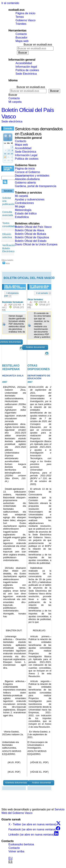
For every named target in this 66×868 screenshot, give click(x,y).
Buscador (21, 37)
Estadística (22, 217)
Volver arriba (16, 851)
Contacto (21, 34)
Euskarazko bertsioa (21, 844)
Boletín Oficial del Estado (31, 241)
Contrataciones (24, 203)
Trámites (21, 24)
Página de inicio (25, 13)
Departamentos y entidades (32, 176)
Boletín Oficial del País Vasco (33, 227)
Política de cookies (27, 70)
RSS (6, 263)
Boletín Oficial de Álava (29, 230)
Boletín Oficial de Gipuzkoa (32, 237)
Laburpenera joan (11, 294)
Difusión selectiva (7, 236)
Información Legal (26, 155)
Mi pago (20, 206)
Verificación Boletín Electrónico (9, 248)
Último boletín (7, 260)
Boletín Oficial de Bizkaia (31, 234)
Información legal (26, 67)
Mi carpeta (15, 102)
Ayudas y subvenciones (30, 199)
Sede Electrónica (26, 74)
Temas (20, 17)
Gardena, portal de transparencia (36, 186)
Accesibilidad (24, 63)
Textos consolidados (10, 225)
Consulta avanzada (8, 214)
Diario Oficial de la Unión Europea (36, 244)
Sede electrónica (12, 121)
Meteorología (23, 210)
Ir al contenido (10, 3)
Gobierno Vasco (26, 20)
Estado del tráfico (26, 213)
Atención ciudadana (27, 179)
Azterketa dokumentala (16, 783)
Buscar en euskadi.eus (38, 45)
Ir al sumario (42, 293)
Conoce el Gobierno (27, 172)
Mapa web (22, 41)
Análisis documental (35, 347)
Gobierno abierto (25, 183)
